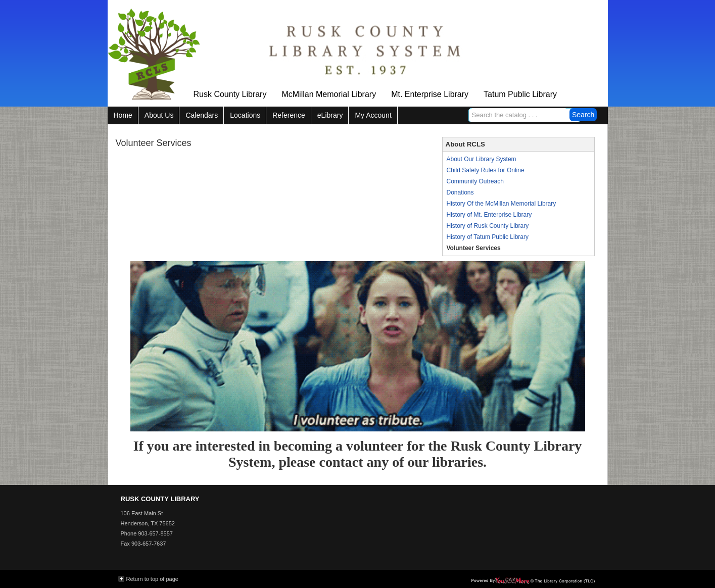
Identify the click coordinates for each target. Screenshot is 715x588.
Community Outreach (475, 181)
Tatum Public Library (520, 94)
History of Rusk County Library (488, 226)
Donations (460, 192)
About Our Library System (482, 159)
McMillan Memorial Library (329, 94)
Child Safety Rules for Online (486, 170)
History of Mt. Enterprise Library (489, 215)
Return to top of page (152, 579)
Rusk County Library (230, 94)
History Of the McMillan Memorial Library (502, 204)
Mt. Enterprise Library (430, 94)
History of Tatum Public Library (488, 237)
